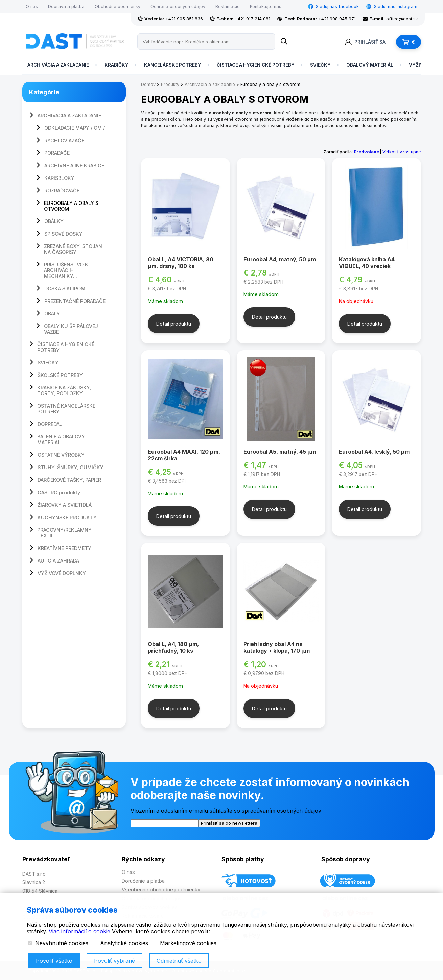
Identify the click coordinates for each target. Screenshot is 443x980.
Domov (148, 84)
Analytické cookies (121, 943)
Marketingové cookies (185, 943)
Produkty (170, 84)
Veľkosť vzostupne (402, 152)
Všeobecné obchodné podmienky (161, 890)
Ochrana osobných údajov (178, 7)
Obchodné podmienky (118, 7)
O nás (32, 7)
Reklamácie (228, 7)
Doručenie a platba (143, 881)
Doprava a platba (66, 7)
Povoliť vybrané (114, 961)
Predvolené (366, 152)
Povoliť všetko (54, 961)
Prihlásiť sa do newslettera (229, 823)
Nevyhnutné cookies (58, 943)
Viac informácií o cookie (79, 931)
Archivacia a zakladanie (210, 84)
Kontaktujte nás (266, 7)
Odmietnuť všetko (179, 961)
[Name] (284, 42)
